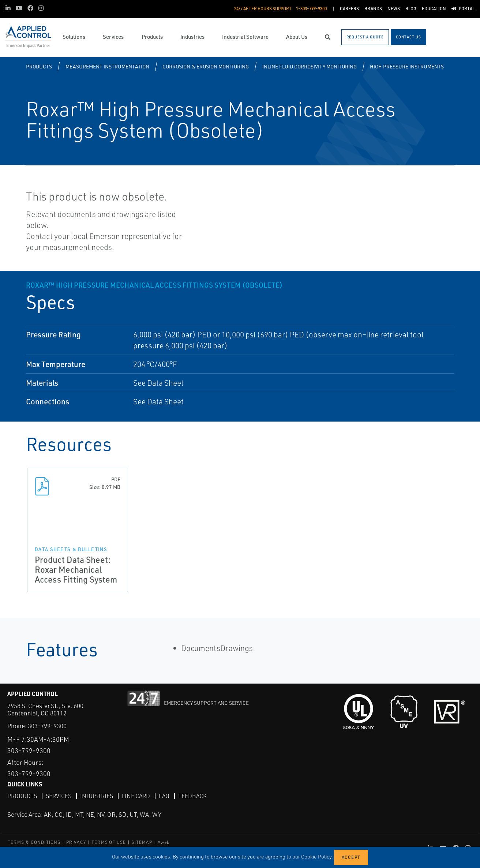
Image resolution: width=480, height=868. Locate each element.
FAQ (164, 796)
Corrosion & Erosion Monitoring (206, 66)
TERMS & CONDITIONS (34, 842)
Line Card (136, 796)
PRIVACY (76, 842)
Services (59, 796)
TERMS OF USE (109, 842)
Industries (97, 796)
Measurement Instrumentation (107, 66)
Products (39, 66)
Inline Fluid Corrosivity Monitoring (310, 66)
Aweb (164, 842)
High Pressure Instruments (407, 66)
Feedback (192, 796)
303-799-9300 (47, 726)
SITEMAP (142, 842)
